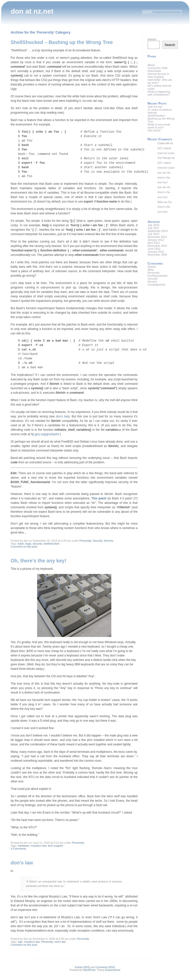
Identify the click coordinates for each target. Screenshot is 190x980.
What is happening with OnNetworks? (159, 93)
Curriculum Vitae (158, 68)
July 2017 (154, 228)
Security (98, 541)
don (160, 187)
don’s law (62, 416)
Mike (160, 202)
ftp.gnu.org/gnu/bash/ (45, 434)
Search (152, 39)
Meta (151, 270)
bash (21, 544)
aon (160, 173)
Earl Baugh (164, 158)
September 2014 (158, 231)
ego (20, 942)
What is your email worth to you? (159, 126)
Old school (154, 130)
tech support (56, 846)
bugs (28, 544)
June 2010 (154, 249)
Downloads (154, 71)
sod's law (60, 942)
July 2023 (154, 225)
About (151, 65)
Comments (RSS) (105, 967)
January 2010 (156, 252)
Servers (109, 541)
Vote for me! (155, 107)
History (152, 267)
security (37, 544)
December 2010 (157, 246)
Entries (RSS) (83, 967)
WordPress (89, 970)
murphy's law (38, 846)
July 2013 (154, 234)
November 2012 (157, 237)
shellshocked (51, 544)
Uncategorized (156, 285)
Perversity (85, 541)
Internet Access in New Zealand (158, 75)
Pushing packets (158, 276)
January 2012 (156, 240)
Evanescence (113, 970)
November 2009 (157, 255)
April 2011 (154, 243)
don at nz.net (32, 11)
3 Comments (18, 849)
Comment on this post (24, 547)
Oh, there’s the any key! (38, 561)
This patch (99, 498)
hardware (24, 846)
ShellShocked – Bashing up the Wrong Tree (62, 42)
